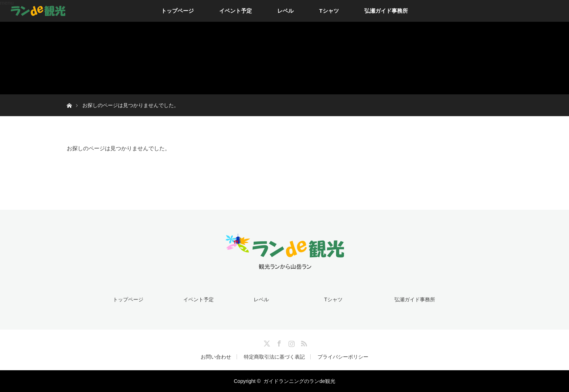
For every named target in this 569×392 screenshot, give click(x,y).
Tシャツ (329, 11)
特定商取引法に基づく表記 (274, 357)
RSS (303, 342)
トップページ (177, 11)
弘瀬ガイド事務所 (386, 11)
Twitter (266, 342)
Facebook (278, 342)
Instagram (291, 342)
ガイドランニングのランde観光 (299, 381)
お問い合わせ (216, 357)
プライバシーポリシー (343, 357)
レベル (285, 11)
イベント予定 (236, 11)
